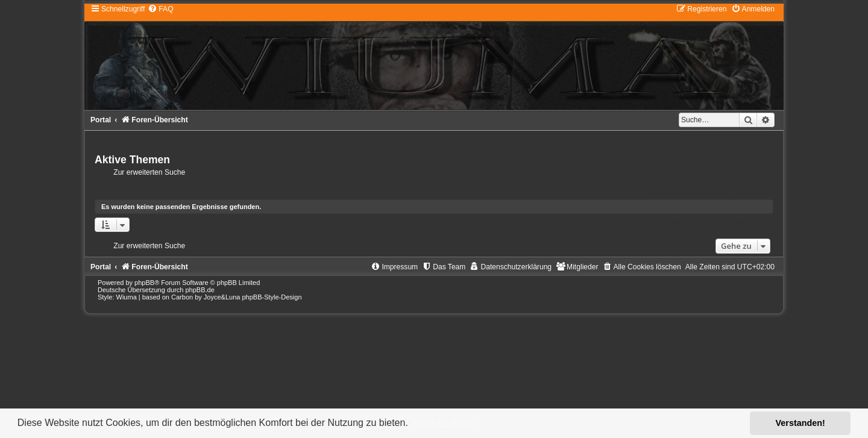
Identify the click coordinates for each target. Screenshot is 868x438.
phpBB (144, 283)
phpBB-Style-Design (272, 297)
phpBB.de (200, 290)
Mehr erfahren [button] (443, 423)
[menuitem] (160, 9)
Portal (101, 120)
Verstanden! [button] (800, 423)
